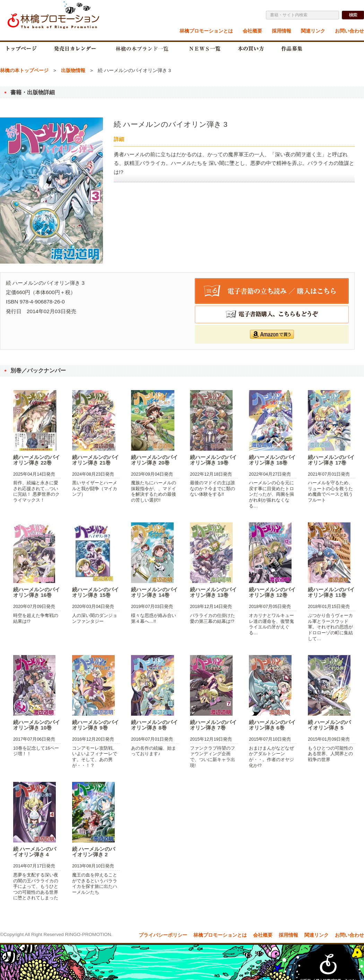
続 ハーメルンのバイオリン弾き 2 (94, 852)
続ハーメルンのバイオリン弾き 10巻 (37, 725)
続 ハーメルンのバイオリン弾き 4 (35, 852)
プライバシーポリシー (163, 935)
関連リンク (313, 31)
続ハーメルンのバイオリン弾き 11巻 (331, 592)
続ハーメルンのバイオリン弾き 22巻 (37, 460)
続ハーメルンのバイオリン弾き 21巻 (96, 460)
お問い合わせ (349, 31)
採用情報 (281, 31)
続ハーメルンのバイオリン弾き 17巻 (331, 460)
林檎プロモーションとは (206, 31)
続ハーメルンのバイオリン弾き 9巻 (96, 725)
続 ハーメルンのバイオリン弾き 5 (329, 725)
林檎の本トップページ (24, 70)
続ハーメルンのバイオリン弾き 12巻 (272, 592)
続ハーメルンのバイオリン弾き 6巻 (272, 725)
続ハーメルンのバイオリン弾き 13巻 (213, 592)
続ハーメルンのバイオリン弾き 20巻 (154, 460)
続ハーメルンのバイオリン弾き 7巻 (213, 725)
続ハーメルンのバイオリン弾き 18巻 (272, 460)
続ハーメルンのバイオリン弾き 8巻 (154, 725)
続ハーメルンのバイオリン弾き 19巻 (213, 460)
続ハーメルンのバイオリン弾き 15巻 (96, 592)
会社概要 (252, 31)
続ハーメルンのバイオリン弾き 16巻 (37, 592)
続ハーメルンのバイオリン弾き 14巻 (154, 592)
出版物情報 (73, 70)
